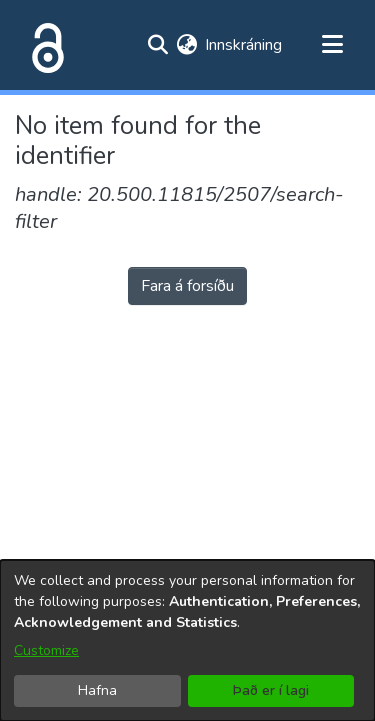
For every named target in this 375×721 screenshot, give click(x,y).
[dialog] (187, 640)
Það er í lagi (271, 690)
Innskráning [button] (244, 45)
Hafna (97, 690)
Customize (46, 650)
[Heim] (44, 45)
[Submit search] (157, 45)
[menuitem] (186, 45)
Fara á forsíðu (187, 286)
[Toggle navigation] (332, 45)
